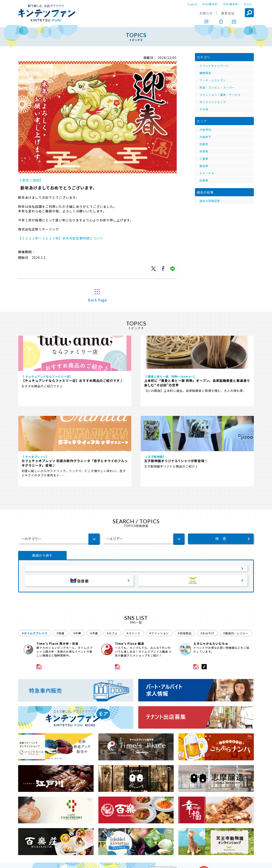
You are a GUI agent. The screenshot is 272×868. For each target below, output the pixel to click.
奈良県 (204, 151)
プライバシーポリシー (164, 861)
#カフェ (112, 560)
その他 (204, 109)
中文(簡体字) (210, 4)
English (193, 4)
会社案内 (135, 861)
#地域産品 (185, 560)
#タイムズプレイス (35, 560)
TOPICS (36, 849)
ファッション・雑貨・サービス (220, 95)
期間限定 (205, 73)
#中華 (77, 560)
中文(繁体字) (231, 4)
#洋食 (94, 560)
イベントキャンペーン (214, 66)
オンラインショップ (213, 102)
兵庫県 (204, 180)
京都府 (204, 144)
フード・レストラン (213, 80)
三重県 (204, 159)
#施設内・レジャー (236, 560)
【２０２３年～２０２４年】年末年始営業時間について (61, 238)
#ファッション (159, 560)
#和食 (61, 560)
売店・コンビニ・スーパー (217, 87)
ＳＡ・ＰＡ (207, 173)
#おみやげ (207, 560)
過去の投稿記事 (210, 201)
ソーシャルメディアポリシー (205, 861)
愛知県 (204, 166)
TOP (22, 849)
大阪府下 (205, 137)
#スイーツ (134, 560)
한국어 (248, 4)
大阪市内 (205, 130)
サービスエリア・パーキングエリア (136, 493)
